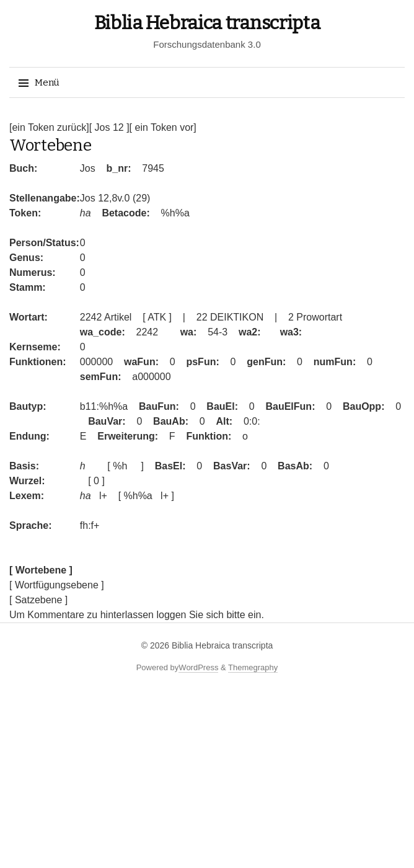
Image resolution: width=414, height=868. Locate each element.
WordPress (198, 667)
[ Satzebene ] (38, 600)
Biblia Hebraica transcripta (207, 23)
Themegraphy (253, 667)
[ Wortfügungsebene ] (57, 585)
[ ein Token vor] (163, 127)
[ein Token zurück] (49, 127)
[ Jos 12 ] (109, 127)
